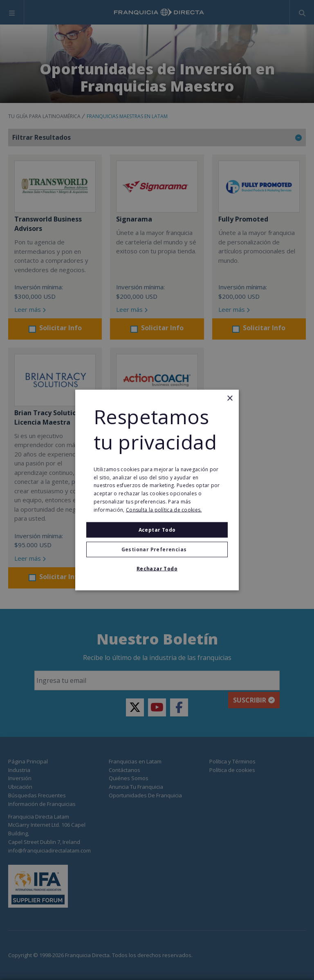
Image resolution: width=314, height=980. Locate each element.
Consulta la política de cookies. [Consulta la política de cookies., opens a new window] (164, 509)
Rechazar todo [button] (157, 568)
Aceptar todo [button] (157, 529)
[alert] (157, 490)
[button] (157, 549)
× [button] (230, 399)
